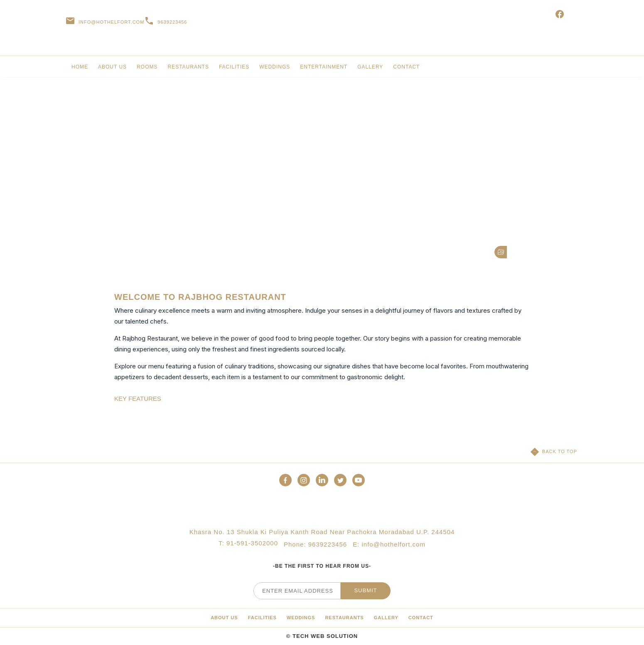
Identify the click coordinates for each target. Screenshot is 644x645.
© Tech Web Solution (322, 636)
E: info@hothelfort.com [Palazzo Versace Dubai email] (389, 544)
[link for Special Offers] (147, 69)
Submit (365, 590)
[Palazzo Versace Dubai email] (105, 22)
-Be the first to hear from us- (322, 566)
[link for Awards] (406, 69)
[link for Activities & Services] (324, 69)
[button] (501, 252)
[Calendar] (421, 618)
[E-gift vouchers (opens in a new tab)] (561, 22)
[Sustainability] (224, 618)
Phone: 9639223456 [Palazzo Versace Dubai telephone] (315, 544)
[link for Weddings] (275, 69)
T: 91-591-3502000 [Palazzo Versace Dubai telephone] (248, 544)
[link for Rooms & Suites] (80, 69)
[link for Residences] (112, 69)
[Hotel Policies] (301, 618)
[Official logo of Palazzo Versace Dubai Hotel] (322, 509)
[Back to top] (554, 452)
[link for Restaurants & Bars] (188, 69)
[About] (386, 618)
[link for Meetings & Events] (234, 69)
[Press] (344, 618)
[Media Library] (262, 618)
